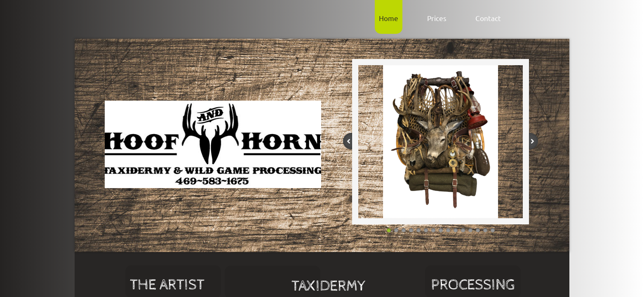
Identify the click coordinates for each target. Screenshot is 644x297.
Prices (437, 18)
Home (389, 18)
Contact (488, 18)
